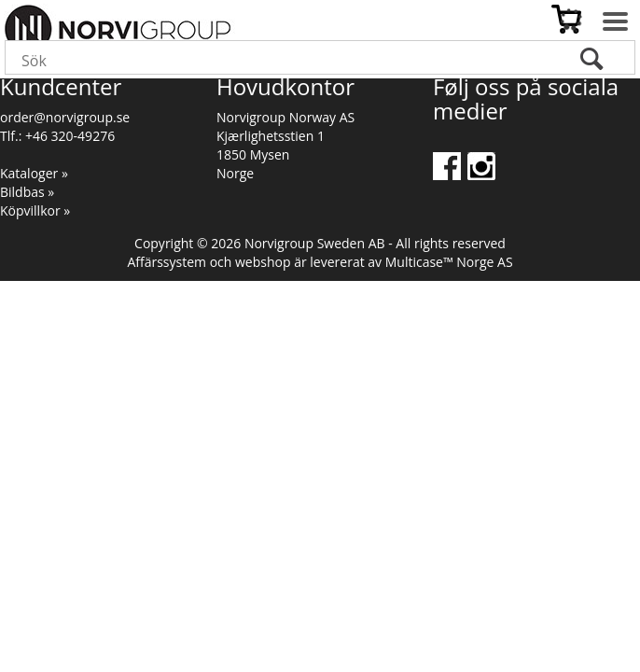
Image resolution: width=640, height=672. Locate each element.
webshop (263, 262)
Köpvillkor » (35, 210)
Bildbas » (27, 192)
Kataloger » (34, 173)
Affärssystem (167, 262)
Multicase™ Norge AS (449, 262)
